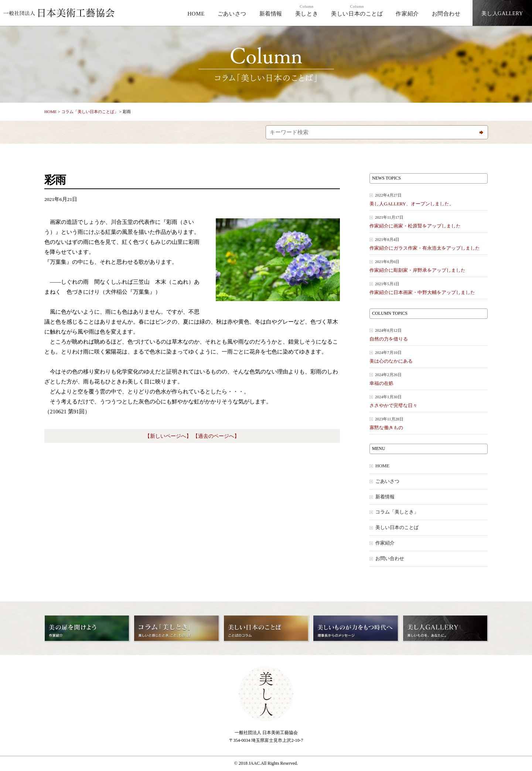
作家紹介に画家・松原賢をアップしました (429, 221)
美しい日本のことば (357, 11)
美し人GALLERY (502, 13)
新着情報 (271, 14)
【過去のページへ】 (216, 436)
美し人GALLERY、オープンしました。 (429, 199)
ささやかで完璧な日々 (429, 401)
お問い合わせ (390, 559)
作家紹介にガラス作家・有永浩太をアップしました (429, 244)
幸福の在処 (429, 379)
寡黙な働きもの (429, 423)
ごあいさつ (232, 14)
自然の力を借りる (429, 335)
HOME (196, 14)
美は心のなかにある (429, 357)
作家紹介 (407, 14)
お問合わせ (446, 14)
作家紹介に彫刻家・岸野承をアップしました (429, 266)
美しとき (307, 11)
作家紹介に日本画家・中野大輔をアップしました (429, 288)
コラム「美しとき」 (397, 512)
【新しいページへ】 (168, 436)
